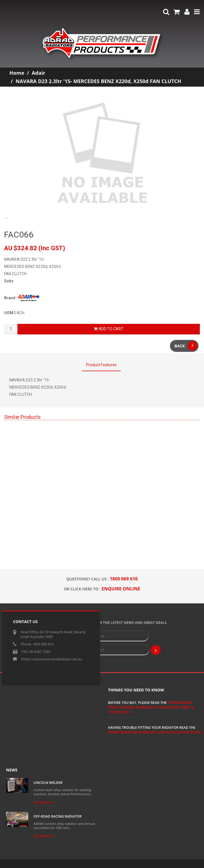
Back (186, 346)
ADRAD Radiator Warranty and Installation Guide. (155, 732)
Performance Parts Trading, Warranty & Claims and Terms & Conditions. (151, 707)
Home (17, 73)
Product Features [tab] (101, 365)
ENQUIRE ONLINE (121, 589)
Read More (44, 802)
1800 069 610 (124, 579)
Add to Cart (109, 329)
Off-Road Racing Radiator (57, 816)
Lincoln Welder (48, 783)
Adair (39, 73)
